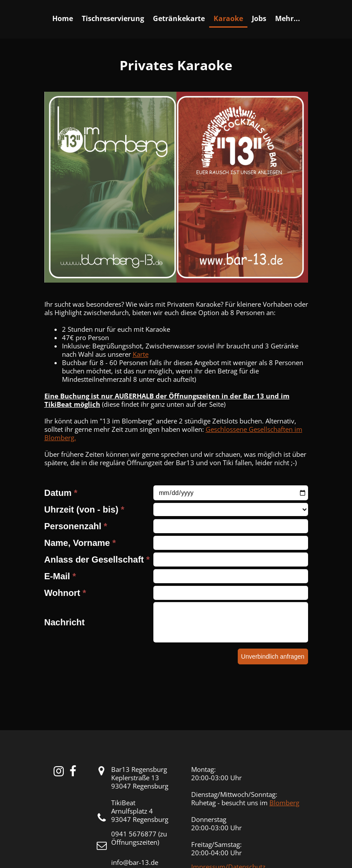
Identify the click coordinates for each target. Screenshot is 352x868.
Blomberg (284, 803)
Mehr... (288, 18)
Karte (141, 354)
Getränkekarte (179, 18)
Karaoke (228, 18)
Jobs (259, 18)
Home (63, 18)
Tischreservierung (113, 18)
